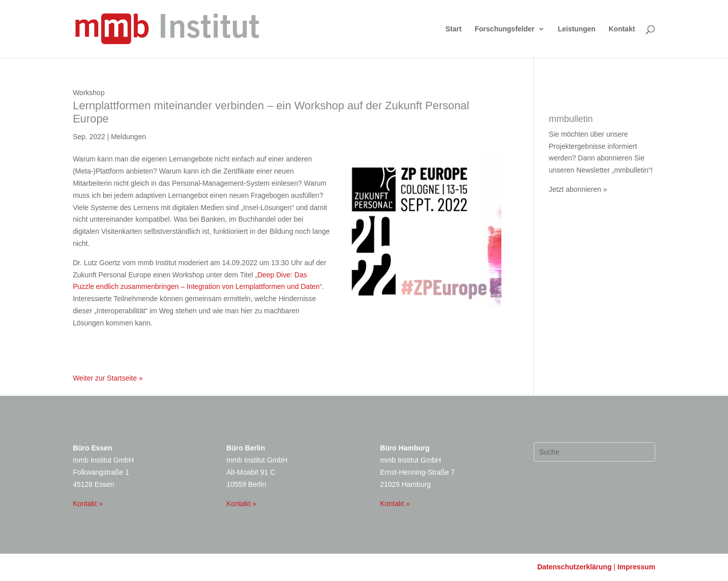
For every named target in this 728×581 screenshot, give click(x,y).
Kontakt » (88, 504)
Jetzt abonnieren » (578, 189)
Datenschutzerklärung (574, 567)
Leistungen (576, 29)
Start (453, 29)
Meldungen (128, 137)
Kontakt (622, 29)
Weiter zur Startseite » (108, 378)
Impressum (636, 567)
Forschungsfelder (504, 29)
